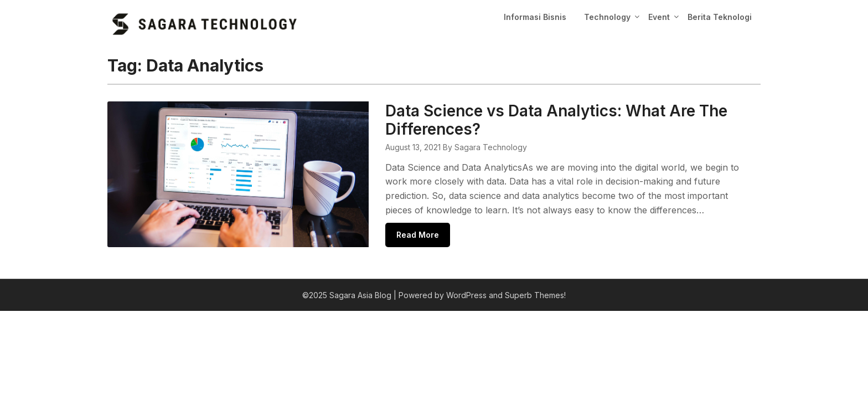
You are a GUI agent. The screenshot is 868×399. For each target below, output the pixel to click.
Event (659, 17)
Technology (607, 17)
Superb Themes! (535, 295)
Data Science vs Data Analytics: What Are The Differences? (556, 120)
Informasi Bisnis (535, 17)
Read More (418, 235)
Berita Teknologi (720, 17)
